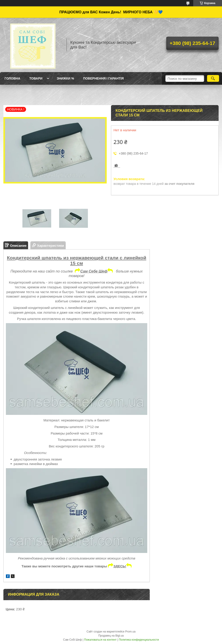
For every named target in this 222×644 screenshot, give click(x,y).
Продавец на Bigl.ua (111, 636)
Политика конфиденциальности (139, 640)
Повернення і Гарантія (103, 78)
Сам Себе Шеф (97, 271)
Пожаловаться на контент (100, 640)
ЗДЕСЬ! (122, 566)
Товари (36, 78)
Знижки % (65, 78)
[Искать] (213, 78)
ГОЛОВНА (12, 78)
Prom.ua (130, 632)
